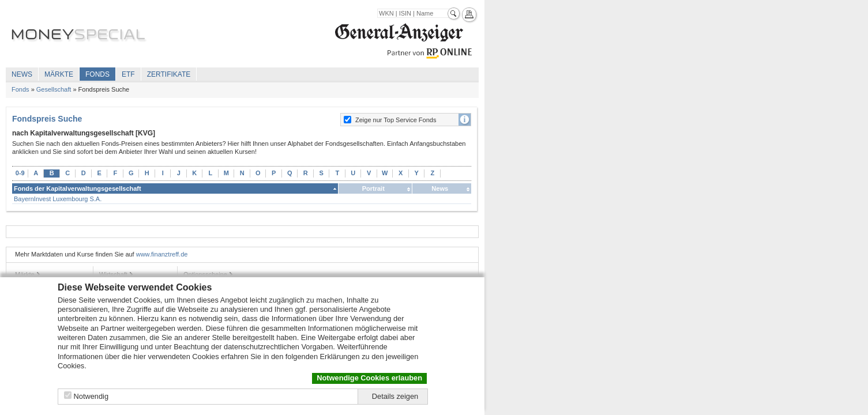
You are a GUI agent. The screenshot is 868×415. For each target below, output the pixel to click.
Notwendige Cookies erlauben (369, 378)
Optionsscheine (205, 274)
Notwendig (91, 396)
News (22, 74)
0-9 (20, 173)
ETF (128, 74)
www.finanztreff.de (162, 254)
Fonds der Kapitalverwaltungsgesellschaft (78, 188)
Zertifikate (169, 74)
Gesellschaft (54, 89)
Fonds (97, 74)
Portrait (373, 188)
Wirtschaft (113, 274)
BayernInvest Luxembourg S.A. (58, 199)
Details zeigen (395, 396)
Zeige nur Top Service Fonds (396, 120)
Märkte (59, 74)
